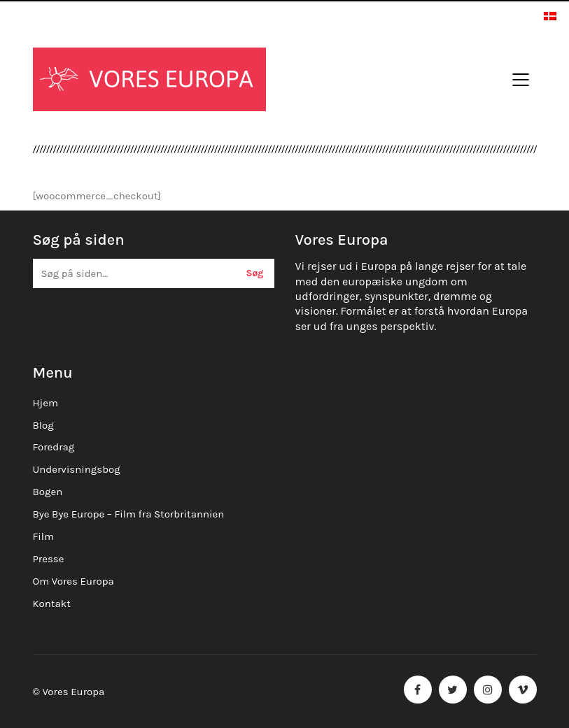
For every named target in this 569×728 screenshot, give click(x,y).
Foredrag (54, 447)
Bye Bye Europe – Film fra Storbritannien (129, 514)
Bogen (48, 492)
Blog (43, 425)
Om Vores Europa (73, 581)
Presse (49, 559)
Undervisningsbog (77, 469)
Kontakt (52, 604)
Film (44, 536)
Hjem (45, 403)
